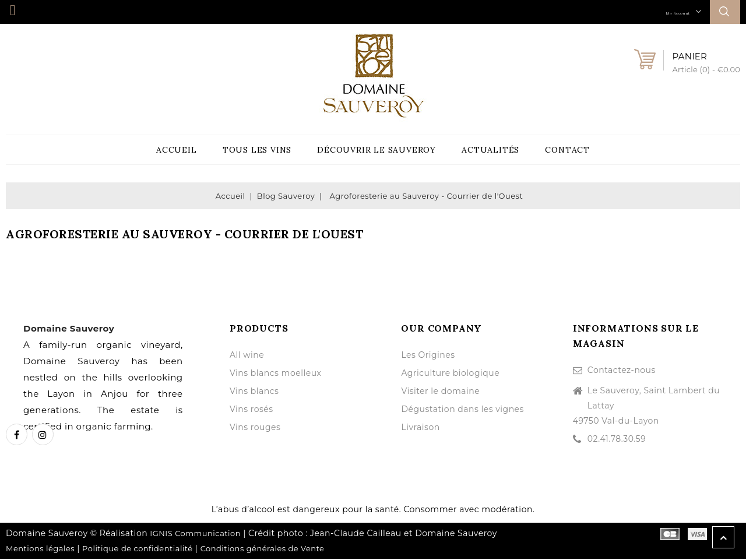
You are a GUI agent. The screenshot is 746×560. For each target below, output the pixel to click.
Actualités (490, 150)
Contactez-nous (622, 371)
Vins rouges (255, 428)
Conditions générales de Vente (263, 550)
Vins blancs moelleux (276, 374)
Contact (567, 150)
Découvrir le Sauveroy (376, 150)
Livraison (420, 428)
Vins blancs (254, 392)
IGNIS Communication (195, 534)
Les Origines (428, 356)
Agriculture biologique (450, 374)
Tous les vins (257, 150)
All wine (247, 356)
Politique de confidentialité (138, 550)
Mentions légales (40, 550)
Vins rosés (251, 410)
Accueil (177, 150)
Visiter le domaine (440, 392)
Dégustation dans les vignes (462, 410)
